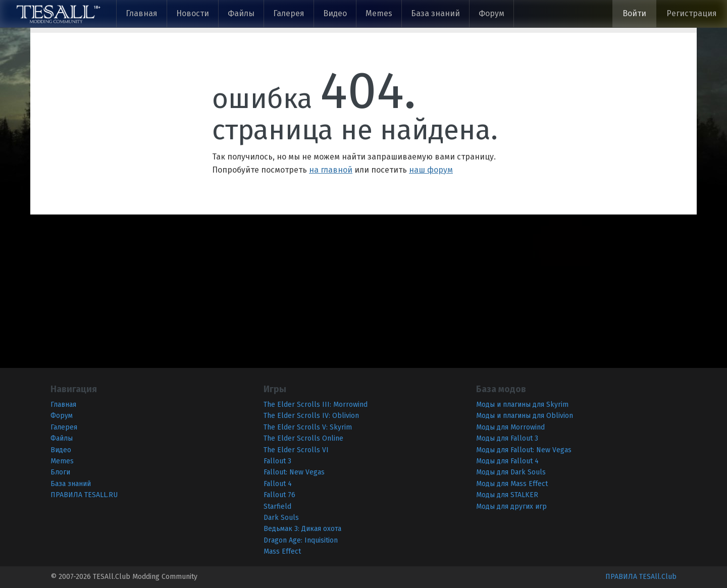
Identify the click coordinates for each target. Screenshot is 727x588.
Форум (491, 13)
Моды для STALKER (507, 495)
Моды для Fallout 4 (507, 461)
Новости (193, 13)
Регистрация (692, 13)
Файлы (241, 13)
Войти (634, 13)
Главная (142, 13)
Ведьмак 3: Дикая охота (302, 529)
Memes (379, 13)
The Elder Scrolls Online (303, 438)
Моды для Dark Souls (511, 472)
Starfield (277, 506)
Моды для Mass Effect (512, 484)
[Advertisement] (303, 285)
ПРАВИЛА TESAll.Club (641, 577)
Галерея (289, 13)
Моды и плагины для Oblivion (525, 416)
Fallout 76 (279, 495)
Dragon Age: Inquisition (301, 540)
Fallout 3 (277, 461)
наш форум (431, 170)
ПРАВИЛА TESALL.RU (84, 495)
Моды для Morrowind (510, 427)
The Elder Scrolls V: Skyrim (308, 427)
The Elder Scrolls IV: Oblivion (311, 416)
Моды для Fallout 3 (507, 438)
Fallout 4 (278, 484)
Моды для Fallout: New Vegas (524, 450)
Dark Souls (281, 518)
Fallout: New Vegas (294, 472)
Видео (335, 13)
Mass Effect (282, 551)
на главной (331, 170)
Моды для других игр (511, 506)
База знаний (435, 13)
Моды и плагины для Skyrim (522, 405)
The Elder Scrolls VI (296, 450)
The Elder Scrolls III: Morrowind (316, 405)
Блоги (60, 472)
